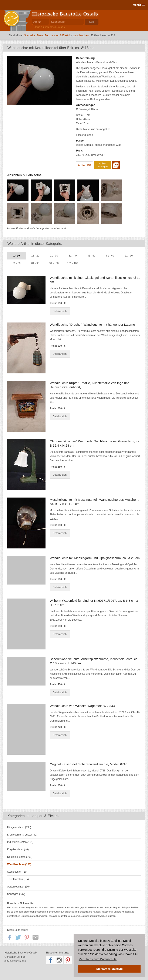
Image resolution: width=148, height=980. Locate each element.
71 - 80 (16, 263)
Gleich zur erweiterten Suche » (49, 27)
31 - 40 (73, 256)
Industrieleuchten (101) (20, 842)
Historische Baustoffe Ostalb (65, 14)
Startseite (30, 35)
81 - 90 (35, 263)
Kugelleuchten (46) (18, 850)
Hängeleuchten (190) (19, 827)
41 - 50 (91, 256)
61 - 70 (129, 256)
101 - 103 (73, 263)
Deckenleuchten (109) (20, 857)
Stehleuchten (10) (17, 872)
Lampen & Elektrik (60, 35)
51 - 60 (110, 256)
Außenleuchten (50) (18, 887)
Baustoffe (42, 35)
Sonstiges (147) (16, 894)
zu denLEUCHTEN (12, 18)
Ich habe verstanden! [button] (109, 969)
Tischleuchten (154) (18, 879)
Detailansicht (60, 311)
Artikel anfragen (103, 165)
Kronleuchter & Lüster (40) (22, 835)
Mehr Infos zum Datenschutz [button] (98, 959)
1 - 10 (17, 256)
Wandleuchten (81, 35)
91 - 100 (54, 263)
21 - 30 (54, 256)
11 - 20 (35, 256)
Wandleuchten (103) (19, 864)
